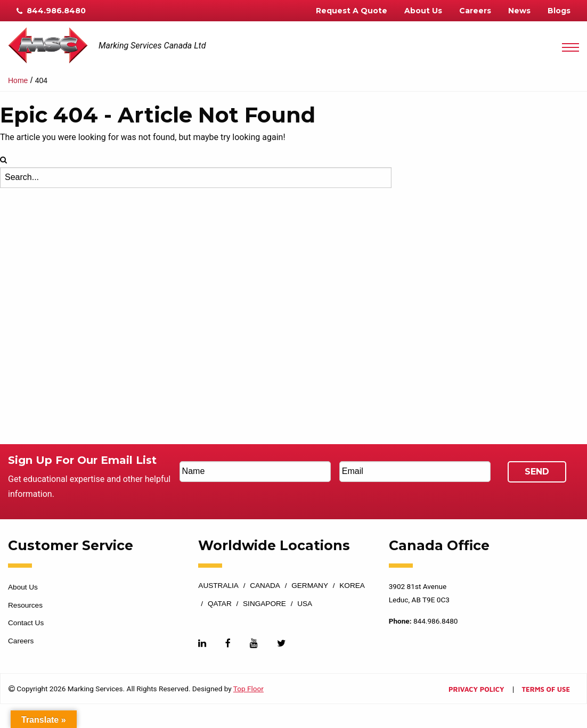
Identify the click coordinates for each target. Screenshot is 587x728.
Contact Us (26, 623)
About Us (423, 11)
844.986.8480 (51, 11)
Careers (475, 11)
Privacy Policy (476, 690)
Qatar (220, 604)
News (519, 11)
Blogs (559, 11)
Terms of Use (546, 690)
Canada (265, 586)
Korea (352, 586)
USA (305, 604)
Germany (310, 586)
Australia (218, 586)
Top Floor (248, 689)
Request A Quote (352, 11)
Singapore (264, 604)
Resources (25, 605)
